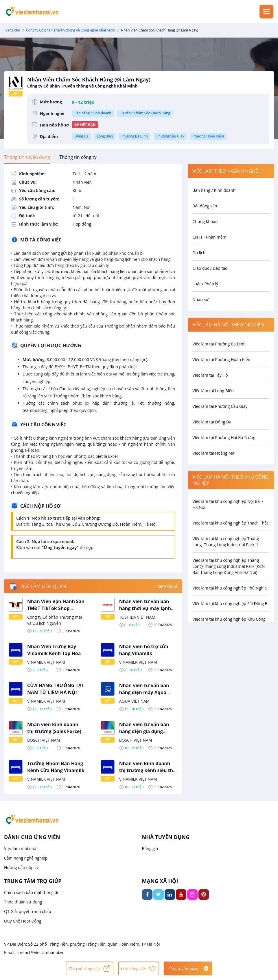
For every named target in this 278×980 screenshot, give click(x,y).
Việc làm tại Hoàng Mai (214, 453)
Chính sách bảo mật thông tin (32, 892)
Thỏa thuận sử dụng (23, 902)
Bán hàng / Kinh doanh (93, 113)
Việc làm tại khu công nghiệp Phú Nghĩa (230, 588)
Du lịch (199, 253)
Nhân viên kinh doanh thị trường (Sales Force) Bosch (54, 731)
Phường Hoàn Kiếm (208, 136)
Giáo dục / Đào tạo (210, 268)
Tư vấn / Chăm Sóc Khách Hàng (145, 113)
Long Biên (105, 136)
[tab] (27, 157)
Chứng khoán (205, 221)
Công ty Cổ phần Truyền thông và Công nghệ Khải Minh (71, 30)
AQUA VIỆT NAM (135, 701)
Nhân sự (200, 299)
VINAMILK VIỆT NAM (46, 662)
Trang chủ (12, 30)
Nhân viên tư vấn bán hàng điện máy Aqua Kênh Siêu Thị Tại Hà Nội (147, 692)
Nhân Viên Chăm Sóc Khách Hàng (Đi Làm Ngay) (148, 82)
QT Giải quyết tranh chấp (28, 911)
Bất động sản (205, 206)
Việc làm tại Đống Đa (212, 422)
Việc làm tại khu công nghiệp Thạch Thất (230, 523)
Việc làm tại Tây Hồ (210, 375)
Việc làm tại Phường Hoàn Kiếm (222, 359)
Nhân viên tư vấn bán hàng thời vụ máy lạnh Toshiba (145, 608)
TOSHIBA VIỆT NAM (137, 617)
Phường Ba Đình (135, 136)
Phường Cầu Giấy (170, 136)
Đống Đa (81, 136)
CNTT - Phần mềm (209, 237)
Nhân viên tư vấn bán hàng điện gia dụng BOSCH (144, 731)
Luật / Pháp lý (205, 284)
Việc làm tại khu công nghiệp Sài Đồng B (230, 604)
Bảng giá (150, 848)
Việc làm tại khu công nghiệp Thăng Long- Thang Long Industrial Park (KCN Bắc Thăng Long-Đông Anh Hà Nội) (229, 566)
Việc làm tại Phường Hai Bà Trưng (224, 437)
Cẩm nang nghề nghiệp (26, 858)
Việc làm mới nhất (21, 848)
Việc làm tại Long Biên (213, 391)
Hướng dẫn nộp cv (21, 868)
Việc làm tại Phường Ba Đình (219, 344)
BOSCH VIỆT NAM (44, 740)
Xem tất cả (167, 586)
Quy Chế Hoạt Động (23, 921)
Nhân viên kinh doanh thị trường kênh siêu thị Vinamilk (147, 770)
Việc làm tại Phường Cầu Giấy (220, 406)
